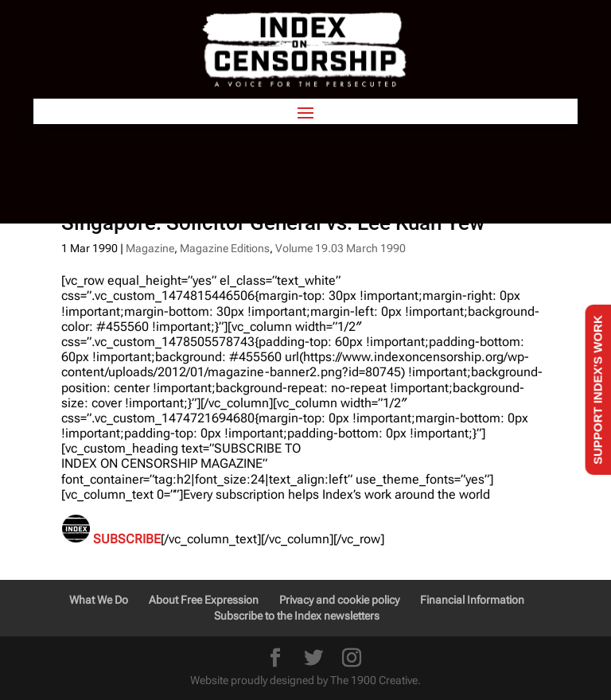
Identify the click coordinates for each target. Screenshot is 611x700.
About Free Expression (204, 600)
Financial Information (472, 600)
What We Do (99, 600)
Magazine (150, 248)
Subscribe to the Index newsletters (297, 616)
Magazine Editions (225, 248)
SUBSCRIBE (127, 539)
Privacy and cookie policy (339, 600)
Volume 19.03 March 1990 (341, 248)
